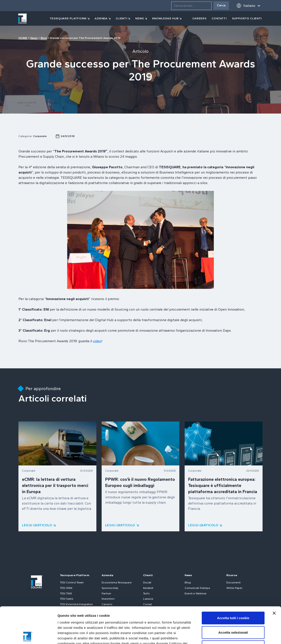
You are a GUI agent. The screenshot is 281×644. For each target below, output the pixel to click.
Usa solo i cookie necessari (233, 610)
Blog (44, 38)
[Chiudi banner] (274, 577)
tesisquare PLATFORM (68, 18)
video (97, 341)
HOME (23, 38)
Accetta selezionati (233, 596)
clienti (122, 18)
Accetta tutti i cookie (233, 582)
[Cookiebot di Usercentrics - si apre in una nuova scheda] (28, 635)
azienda (101, 18)
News (34, 38)
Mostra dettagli (231, 635)
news (140, 18)
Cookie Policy (135, 618)
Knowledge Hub (165, 18)
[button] (248, 6)
